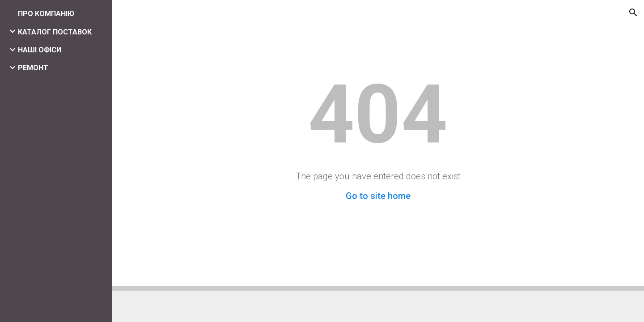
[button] (633, 13)
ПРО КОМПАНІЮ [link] (46, 14)
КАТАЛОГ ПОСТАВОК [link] (55, 32)
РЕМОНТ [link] (33, 68)
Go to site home (378, 196)
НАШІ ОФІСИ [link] (40, 50)
